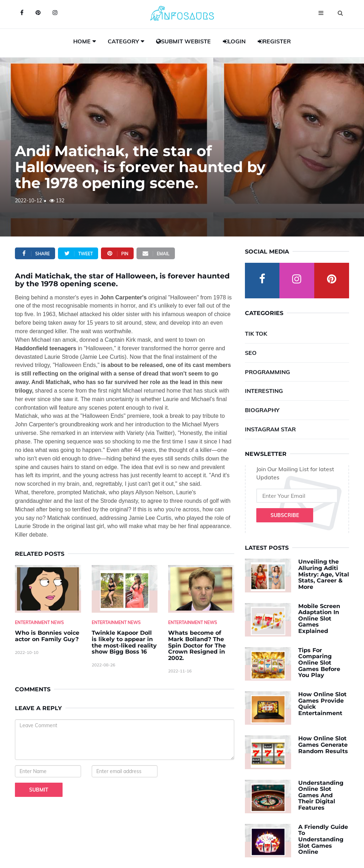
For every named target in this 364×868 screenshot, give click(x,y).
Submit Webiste (183, 41)
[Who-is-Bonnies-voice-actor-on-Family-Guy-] (48, 589)
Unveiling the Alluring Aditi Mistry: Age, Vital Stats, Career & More (324, 574)
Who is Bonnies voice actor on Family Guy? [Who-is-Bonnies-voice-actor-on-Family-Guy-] (47, 636)
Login (234, 41)
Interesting (264, 391)
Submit (39, 790)
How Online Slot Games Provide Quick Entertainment (322, 704)
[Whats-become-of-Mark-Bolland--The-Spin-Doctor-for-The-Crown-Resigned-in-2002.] (201, 589)
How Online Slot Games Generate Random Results (323, 745)
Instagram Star (270, 429)
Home (82, 41)
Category (123, 41)
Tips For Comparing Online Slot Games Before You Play (319, 663)
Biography (262, 410)
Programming (267, 372)
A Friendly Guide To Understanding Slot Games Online (323, 839)
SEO (251, 353)
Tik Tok (256, 334)
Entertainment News (39, 622)
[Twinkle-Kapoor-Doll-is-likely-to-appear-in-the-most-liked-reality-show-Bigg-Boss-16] (125, 589)
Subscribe (285, 515)
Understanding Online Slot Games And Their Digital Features (321, 795)
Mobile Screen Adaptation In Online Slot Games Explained (319, 619)
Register (274, 41)
